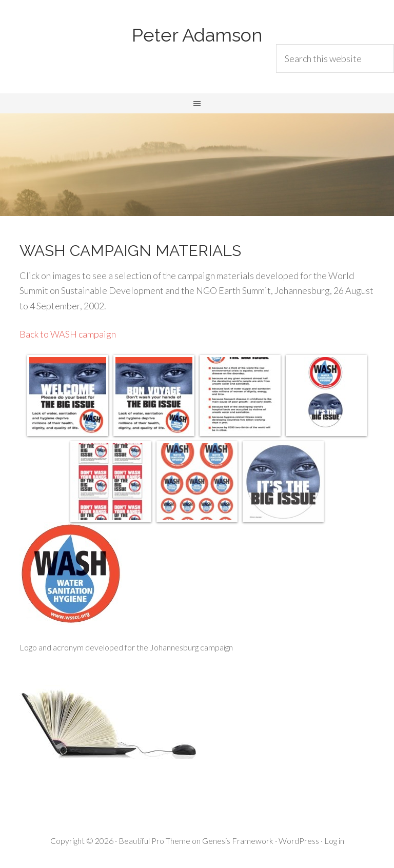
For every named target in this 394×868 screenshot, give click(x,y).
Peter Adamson (197, 35)
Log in (334, 841)
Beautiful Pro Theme (154, 841)
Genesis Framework (238, 841)
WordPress (299, 841)
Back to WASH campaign (68, 334)
